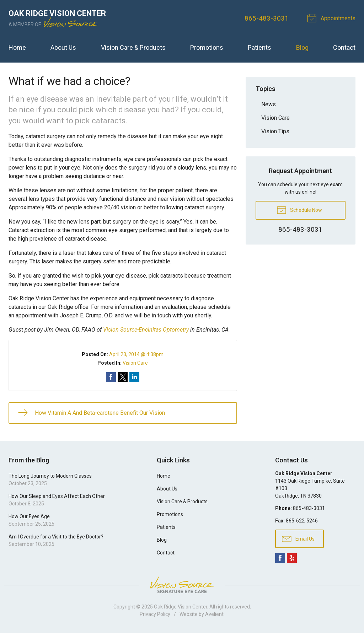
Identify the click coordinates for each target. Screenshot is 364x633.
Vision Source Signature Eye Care (182, 585)
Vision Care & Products (133, 47)
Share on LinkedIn (134, 377)
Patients (259, 47)
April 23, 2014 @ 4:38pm (136, 354)
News (269, 104)
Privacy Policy (155, 614)
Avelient (214, 614)
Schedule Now (299, 209)
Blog (302, 47)
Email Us (298, 538)
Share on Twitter (123, 377)
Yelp (292, 558)
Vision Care (135, 363)
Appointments (332, 18)
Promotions (207, 47)
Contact (344, 47)
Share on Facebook (111, 377)
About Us (63, 47)
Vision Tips (275, 131)
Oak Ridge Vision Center (181, 607)
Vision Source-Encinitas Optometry (146, 330)
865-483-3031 (267, 18)
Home (17, 47)
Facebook (280, 558)
